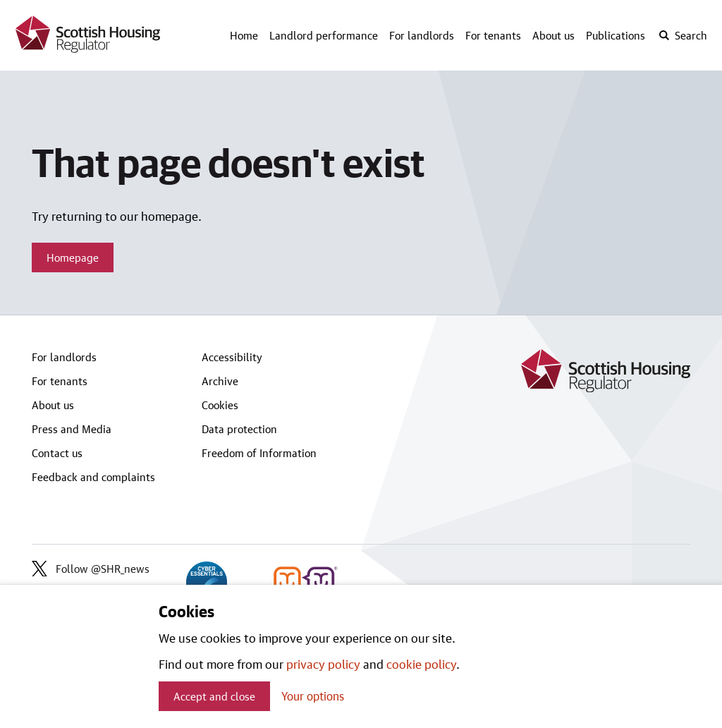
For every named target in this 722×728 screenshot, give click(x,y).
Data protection (239, 429)
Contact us (57, 453)
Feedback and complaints (93, 477)
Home (244, 35)
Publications (616, 35)
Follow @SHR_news (91, 569)
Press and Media (72, 429)
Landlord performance (324, 35)
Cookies (220, 405)
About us (553, 35)
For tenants (493, 35)
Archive (220, 381)
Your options (313, 696)
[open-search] (683, 35)
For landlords (422, 35)
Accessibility (232, 357)
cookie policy (421, 664)
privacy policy (323, 664)
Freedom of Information (259, 453)
